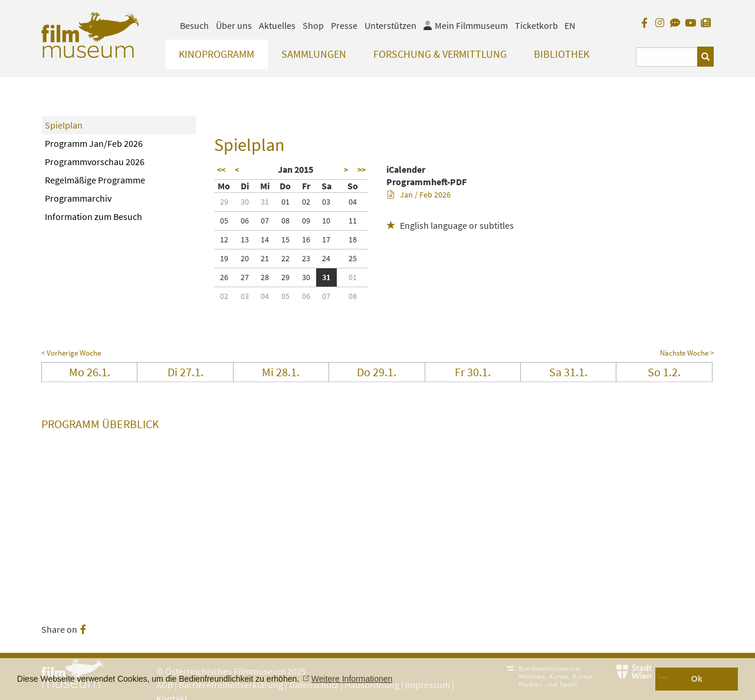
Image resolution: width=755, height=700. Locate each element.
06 (245, 221)
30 (245, 202)
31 (265, 202)
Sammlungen (314, 54)
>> (362, 170)
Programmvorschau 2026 (95, 162)
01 (285, 202)
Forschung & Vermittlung (440, 54)
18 (353, 239)
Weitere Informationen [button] (352, 679)
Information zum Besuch (93, 216)
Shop (313, 25)
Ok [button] (697, 679)
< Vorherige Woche (71, 353)
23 (306, 258)
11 (353, 221)
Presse (344, 25)
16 (306, 239)
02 (306, 202)
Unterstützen (390, 25)
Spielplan (64, 125)
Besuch (194, 25)
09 (306, 221)
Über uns (234, 25)
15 (285, 239)
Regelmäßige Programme (95, 180)
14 (265, 239)
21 (265, 258)
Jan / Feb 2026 (419, 195)
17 (326, 239)
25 (353, 258)
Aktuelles (277, 25)
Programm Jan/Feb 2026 (94, 143)
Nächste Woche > (687, 353)
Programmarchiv (78, 198)
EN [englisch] (570, 25)
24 (326, 258)
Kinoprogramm (216, 54)
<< (221, 170)
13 (245, 239)
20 (245, 258)
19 (224, 258)
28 (265, 277)
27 (245, 277)
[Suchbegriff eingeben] (667, 57)
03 (326, 202)
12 (224, 239)
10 (326, 221)
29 (224, 202)
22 (285, 258)
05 (224, 221)
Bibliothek (562, 54)
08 (285, 221)
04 (353, 202)
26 (224, 277)
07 (265, 221)
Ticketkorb (536, 25)
